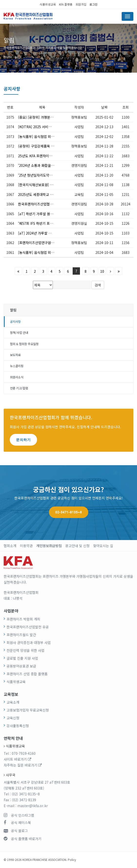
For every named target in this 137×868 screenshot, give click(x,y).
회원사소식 (17, 377)
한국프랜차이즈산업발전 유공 (28, 627)
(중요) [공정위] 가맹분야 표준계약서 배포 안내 (36, 117)
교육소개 (13, 702)
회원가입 (81, 4)
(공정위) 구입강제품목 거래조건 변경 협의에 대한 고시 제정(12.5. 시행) (36, 146)
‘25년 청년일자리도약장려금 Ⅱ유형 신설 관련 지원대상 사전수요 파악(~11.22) (36, 175)
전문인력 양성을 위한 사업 (25, 650)
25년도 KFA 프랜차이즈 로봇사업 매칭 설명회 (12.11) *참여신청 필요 (36, 156)
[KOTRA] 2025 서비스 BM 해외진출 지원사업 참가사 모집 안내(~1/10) (36, 127)
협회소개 (10, 546)
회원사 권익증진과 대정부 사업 (29, 643)
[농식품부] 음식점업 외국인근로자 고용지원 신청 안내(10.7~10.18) (36, 252)
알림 (19, 57)
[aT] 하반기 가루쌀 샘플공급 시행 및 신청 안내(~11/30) (36, 214)
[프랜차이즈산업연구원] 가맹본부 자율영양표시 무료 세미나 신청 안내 (36, 243)
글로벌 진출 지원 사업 (22, 658)
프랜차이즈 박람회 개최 (23, 619)
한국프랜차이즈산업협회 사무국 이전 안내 (36, 204)
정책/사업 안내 (19, 333)
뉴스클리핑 (17, 366)
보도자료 (15, 355)
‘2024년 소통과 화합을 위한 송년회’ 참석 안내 (36, 165)
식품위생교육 (48, 4)
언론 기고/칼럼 (19, 388)
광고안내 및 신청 (77, 546)
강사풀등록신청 (18, 726)
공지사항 (15, 322)
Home (8, 57)
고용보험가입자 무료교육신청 (28, 710)
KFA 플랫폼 (66, 4)
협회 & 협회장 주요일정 (24, 344)
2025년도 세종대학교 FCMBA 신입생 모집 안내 (36, 194)
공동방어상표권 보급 (21, 666)
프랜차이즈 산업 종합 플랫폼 (27, 674)
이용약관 (26, 546)
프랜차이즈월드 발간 (21, 635)
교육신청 (13, 718)
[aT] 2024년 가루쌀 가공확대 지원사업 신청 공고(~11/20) (36, 233)
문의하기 (23, 440)
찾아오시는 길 (103, 546)
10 (102, 271)
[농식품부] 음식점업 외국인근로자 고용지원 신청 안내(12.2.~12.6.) (36, 136)
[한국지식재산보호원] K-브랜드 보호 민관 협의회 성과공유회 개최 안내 (36, 185)
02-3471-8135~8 (69, 512)
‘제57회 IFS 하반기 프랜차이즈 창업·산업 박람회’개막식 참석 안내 (36, 223)
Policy (72, 860)
